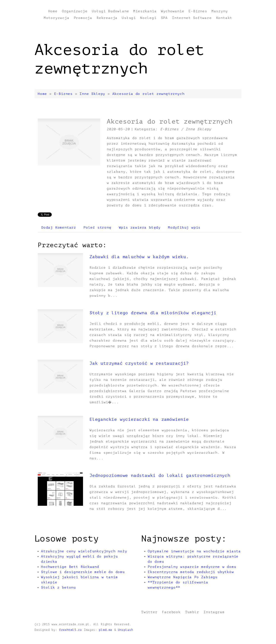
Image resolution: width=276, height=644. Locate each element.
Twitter (149, 612)
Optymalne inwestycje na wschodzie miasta (194, 551)
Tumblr (192, 612)
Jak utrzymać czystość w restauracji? (139, 363)
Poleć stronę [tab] (97, 228)
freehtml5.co (71, 630)
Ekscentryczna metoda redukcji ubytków (191, 572)
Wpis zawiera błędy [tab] (140, 228)
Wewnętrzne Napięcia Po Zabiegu (183, 577)
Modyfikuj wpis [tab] (184, 228)
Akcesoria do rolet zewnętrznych (148, 94)
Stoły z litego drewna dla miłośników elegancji (153, 313)
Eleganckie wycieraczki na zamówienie (139, 419)
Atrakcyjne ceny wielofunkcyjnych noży (84, 551)
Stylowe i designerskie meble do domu (83, 572)
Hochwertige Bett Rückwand (70, 567)
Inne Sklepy (92, 94)
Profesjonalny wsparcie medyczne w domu (192, 567)
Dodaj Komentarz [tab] (59, 228)
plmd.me (106, 630)
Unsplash (125, 630)
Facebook (171, 612)
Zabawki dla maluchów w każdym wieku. (139, 257)
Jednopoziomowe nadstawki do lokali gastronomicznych (160, 475)
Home (42, 94)
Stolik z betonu (58, 587)
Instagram (214, 612)
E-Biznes (63, 94)
